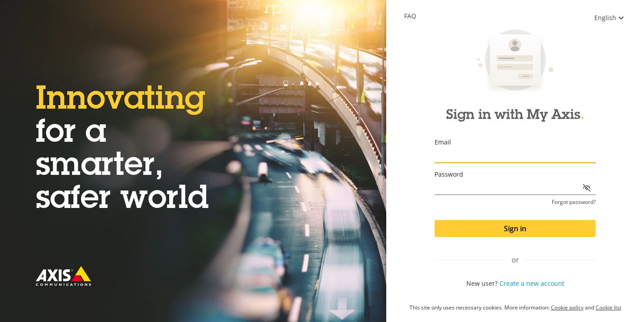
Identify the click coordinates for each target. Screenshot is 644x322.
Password (449, 174)
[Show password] (587, 188)
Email (443, 142)
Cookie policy (567, 307)
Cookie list (608, 307)
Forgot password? (574, 202)
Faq (410, 16)
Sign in (515, 229)
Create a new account (532, 283)
